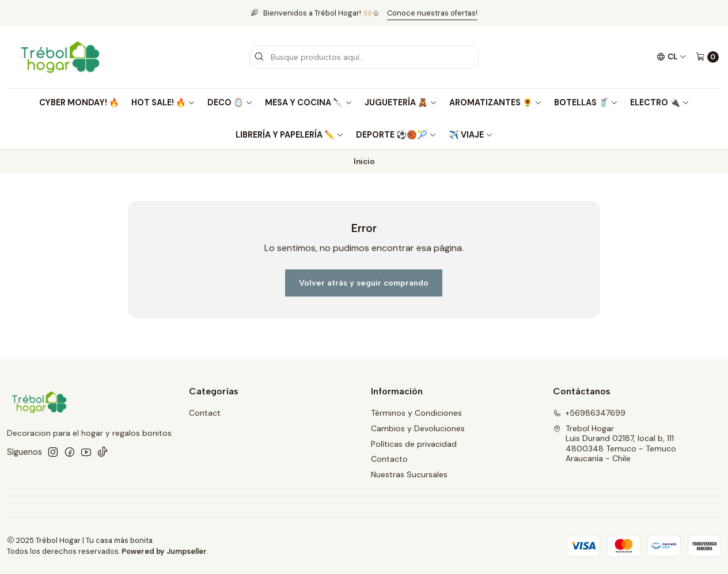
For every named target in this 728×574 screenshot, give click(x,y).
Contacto (389, 459)
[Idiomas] (672, 57)
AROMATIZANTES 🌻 (496, 102)
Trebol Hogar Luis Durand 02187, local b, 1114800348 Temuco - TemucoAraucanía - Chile (615, 444)
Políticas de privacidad (414, 444)
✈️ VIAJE (471, 135)
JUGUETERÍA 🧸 (401, 102)
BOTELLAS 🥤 (586, 102)
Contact (205, 413)
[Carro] (707, 57)
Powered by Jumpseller (164, 551)
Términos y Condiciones (416, 413)
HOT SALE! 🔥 (163, 102)
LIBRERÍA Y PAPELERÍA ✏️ (290, 135)
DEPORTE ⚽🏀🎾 (396, 135)
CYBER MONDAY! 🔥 (79, 102)
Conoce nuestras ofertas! (432, 13)
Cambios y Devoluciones (418, 428)
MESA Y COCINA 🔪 (309, 102)
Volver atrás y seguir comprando (364, 283)
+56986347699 (589, 413)
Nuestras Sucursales (409, 474)
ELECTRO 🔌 (660, 102)
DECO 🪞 (230, 102)
